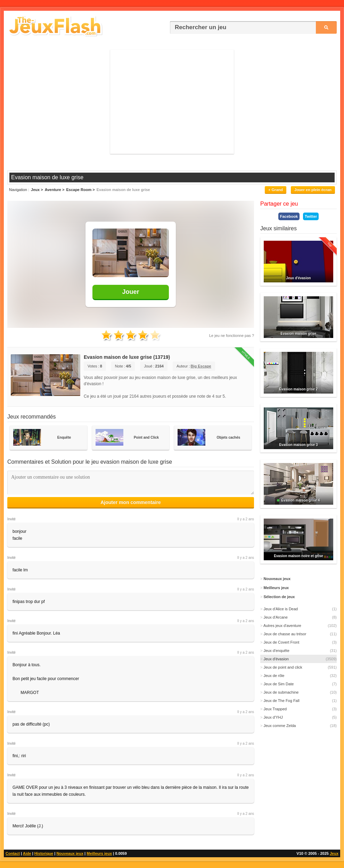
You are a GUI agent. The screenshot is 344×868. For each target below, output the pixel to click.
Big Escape (201, 366)
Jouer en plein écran (313, 190)
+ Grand (276, 190)
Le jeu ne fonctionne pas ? (232, 336)
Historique (44, 853)
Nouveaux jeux (70, 853)
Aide (27, 853)
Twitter (311, 216)
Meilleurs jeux (99, 853)
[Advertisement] (172, 102)
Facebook (289, 216)
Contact (13, 853)
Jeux (334, 853)
